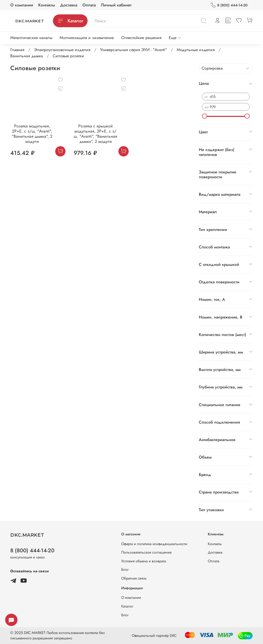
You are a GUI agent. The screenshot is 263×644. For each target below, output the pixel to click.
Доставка (69, 5)
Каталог (70, 21)
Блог (125, 570)
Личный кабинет (116, 5)
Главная (17, 50)
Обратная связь (134, 578)
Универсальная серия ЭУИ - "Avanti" (134, 50)
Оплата (89, 5)
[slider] (204, 116)
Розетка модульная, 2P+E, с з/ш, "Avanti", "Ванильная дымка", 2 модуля (32, 134)
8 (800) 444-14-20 (229, 5)
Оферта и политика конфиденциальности (154, 544)
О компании (22, 5)
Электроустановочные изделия (62, 50)
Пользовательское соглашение (146, 552)
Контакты (47, 5)
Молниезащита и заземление (87, 38)
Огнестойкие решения (141, 38)
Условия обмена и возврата (144, 561)
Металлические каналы (31, 38)
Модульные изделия (196, 50)
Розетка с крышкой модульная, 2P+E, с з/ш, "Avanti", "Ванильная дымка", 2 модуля (95, 134)
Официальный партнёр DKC (154, 636)
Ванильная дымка (27, 56)
